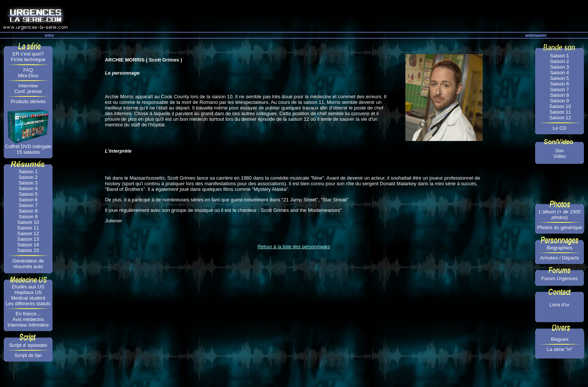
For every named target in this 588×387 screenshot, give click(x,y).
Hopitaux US (28, 292)
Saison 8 (28, 211)
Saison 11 (28, 228)
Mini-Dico (28, 76)
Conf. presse (28, 91)
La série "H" (559, 349)
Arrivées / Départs (559, 258)
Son (559, 151)
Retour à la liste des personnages (294, 247)
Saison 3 (28, 183)
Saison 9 (28, 217)
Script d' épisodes (28, 345)
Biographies (560, 248)
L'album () (560, 214)
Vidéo (559, 156)
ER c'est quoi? (28, 54)
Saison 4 (28, 188)
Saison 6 (28, 200)
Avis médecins (28, 319)
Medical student (28, 298)
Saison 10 (28, 222)
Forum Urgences (560, 278)
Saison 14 (28, 245)
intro (49, 35)
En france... (28, 314)
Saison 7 (28, 205)
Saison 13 (28, 239)
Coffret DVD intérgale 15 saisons (28, 149)
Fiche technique (28, 59)
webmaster (536, 35)
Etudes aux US (28, 287)
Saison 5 (28, 194)
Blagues (560, 339)
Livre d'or (559, 305)
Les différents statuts (28, 304)
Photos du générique (560, 227)
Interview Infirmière (28, 325)
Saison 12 (28, 233)
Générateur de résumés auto (28, 264)
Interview (28, 86)
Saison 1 (28, 172)
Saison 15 (28, 250)
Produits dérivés (28, 101)
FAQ (28, 70)
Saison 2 (28, 177)
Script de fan (28, 355)
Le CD (560, 128)
